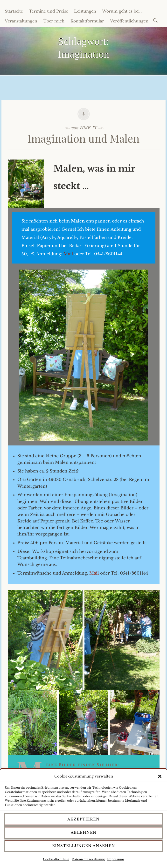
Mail (68, 254)
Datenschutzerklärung (88, 859)
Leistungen (85, 11)
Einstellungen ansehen (84, 846)
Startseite (14, 11)
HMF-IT (88, 128)
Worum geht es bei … (123, 11)
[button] (160, 776)
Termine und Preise (49, 11)
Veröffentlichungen (129, 21)
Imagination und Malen (83, 138)
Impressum (116, 859)
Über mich (54, 21)
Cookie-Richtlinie (56, 859)
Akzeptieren (83, 819)
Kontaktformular (87, 21)
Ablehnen (84, 832)
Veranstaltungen (21, 21)
